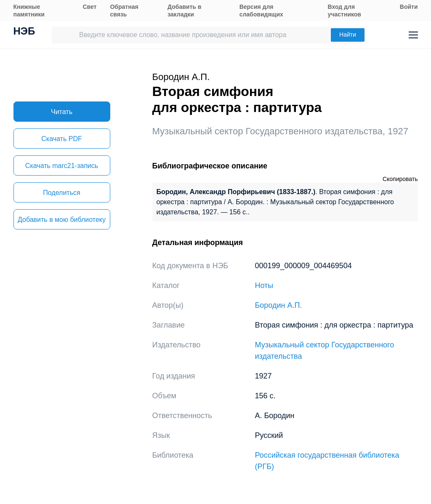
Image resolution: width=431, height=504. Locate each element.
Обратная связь (124, 11)
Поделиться (61, 193)
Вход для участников (345, 11)
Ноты (264, 285)
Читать (62, 112)
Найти (348, 35)
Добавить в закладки (184, 11)
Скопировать (400, 179)
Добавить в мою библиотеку (62, 220)
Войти (409, 7)
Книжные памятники (29, 11)
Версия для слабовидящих (261, 11)
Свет (89, 7)
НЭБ (24, 32)
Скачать (61, 139)
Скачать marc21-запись (62, 166)
